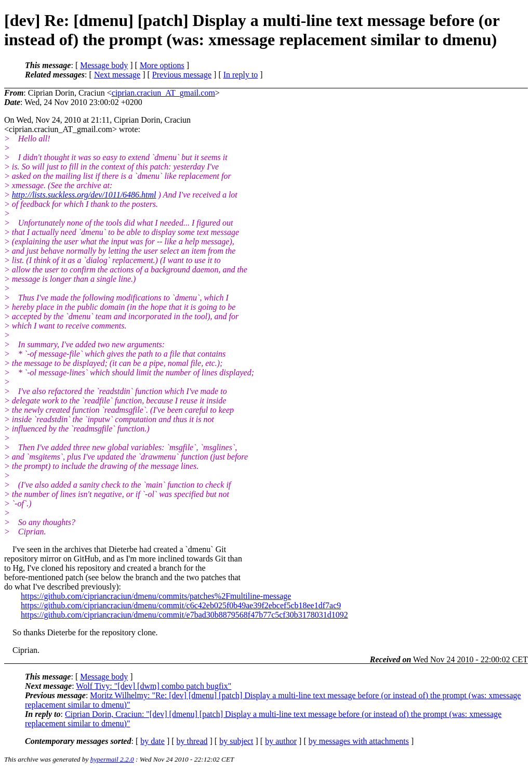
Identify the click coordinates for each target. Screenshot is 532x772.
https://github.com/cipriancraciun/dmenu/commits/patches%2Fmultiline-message (156, 596)
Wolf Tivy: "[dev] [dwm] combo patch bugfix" (154, 686)
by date (152, 741)
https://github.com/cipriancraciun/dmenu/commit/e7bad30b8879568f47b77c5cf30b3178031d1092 (184, 615)
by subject (236, 741)
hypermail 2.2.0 (112, 759)
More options (162, 65)
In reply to (241, 75)
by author (281, 741)
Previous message (182, 75)
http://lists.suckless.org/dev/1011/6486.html (84, 195)
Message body (104, 65)
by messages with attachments (359, 741)
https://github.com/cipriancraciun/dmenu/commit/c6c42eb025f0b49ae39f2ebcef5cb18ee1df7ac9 (181, 605)
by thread (192, 741)
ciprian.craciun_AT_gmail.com (163, 93)
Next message (117, 75)
